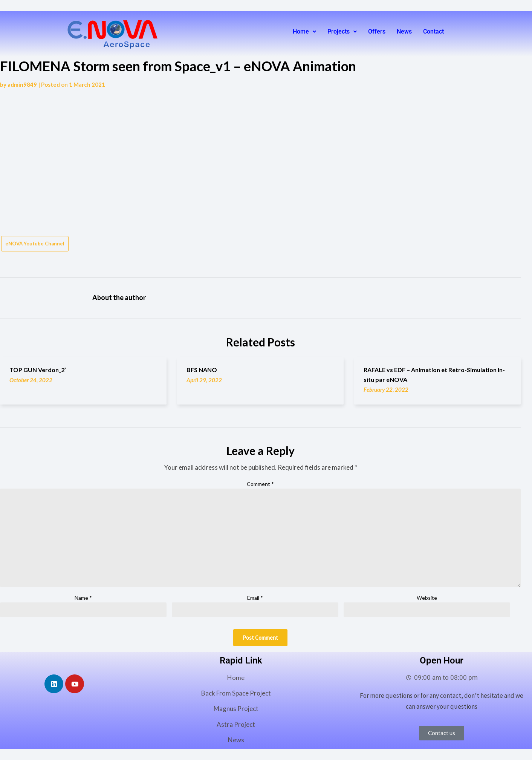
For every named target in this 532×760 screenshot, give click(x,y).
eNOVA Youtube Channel (35, 244)
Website (427, 598)
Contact (433, 31)
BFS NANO (202, 370)
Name (83, 598)
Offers (377, 31)
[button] (304, 32)
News (404, 31)
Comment (260, 484)
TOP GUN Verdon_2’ (38, 370)
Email (255, 598)
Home (304, 31)
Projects (342, 31)
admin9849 (22, 84)
